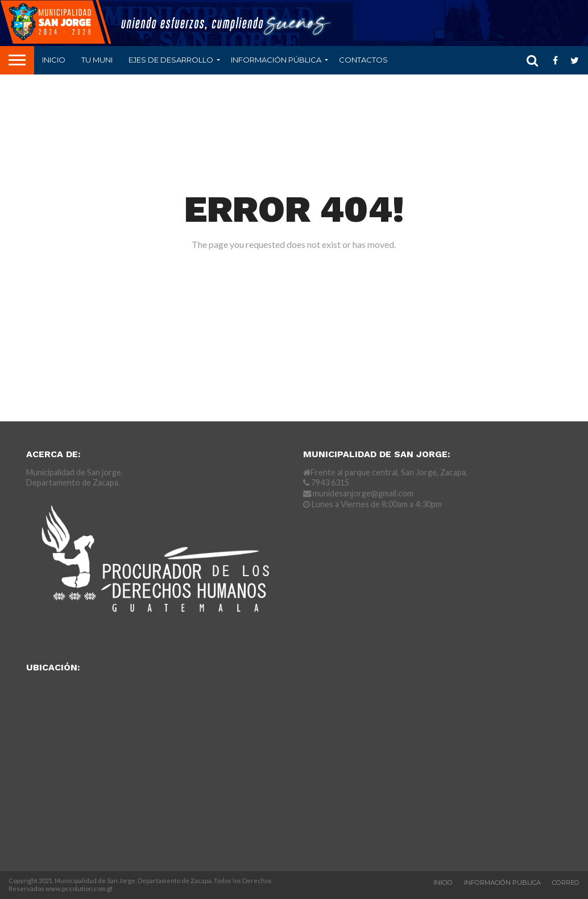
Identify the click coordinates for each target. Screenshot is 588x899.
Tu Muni (97, 60)
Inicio (54, 60)
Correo (566, 883)
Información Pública (276, 60)
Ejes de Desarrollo (171, 60)
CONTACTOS (363, 60)
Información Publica (502, 883)
